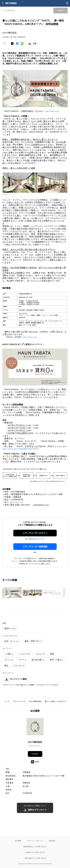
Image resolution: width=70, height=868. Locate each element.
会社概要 (18, 841)
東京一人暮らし (57, 660)
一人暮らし (9, 654)
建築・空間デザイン (33, 641)
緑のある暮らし (38, 660)
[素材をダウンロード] (30, 44)
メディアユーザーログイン (35, 533)
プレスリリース (19, 701)
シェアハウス (25, 654)
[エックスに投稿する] (12, 44)
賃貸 (52, 654)
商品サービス (10, 629)
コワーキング (19, 666)
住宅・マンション (12, 641)
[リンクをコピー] (35, 44)
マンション (9, 660)
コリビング (40, 654)
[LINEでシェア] (22, 44)
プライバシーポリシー (35, 841)
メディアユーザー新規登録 (35, 547)
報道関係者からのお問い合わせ (35, 847)
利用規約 (52, 841)
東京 (6, 666)
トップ (7, 701)
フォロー (35, 754)
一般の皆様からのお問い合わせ (35, 858)
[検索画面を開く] (67, 3)
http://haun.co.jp (52, 111)
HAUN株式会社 (35, 701)
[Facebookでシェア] (17, 44)
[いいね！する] (5, 44)
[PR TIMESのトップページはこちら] (11, 3)
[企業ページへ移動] (35, 727)
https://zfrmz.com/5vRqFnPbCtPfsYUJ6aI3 (20, 449)
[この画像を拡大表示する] (12, 593)
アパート (23, 660)
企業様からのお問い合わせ (35, 852)
